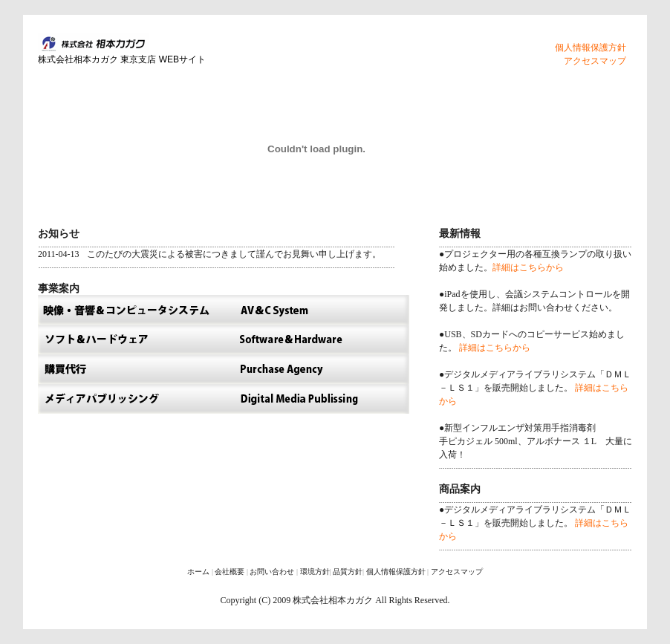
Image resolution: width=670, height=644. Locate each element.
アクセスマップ (595, 61)
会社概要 (230, 572)
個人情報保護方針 (591, 48)
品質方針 (348, 572)
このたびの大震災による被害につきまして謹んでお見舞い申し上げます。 (234, 254)
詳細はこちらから (528, 267)
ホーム (198, 572)
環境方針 (315, 572)
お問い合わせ (272, 572)
